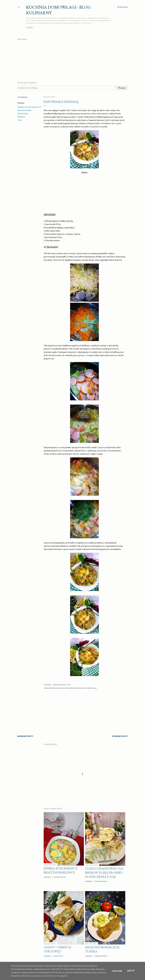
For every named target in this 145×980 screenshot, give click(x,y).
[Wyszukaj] (122, 7)
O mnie (30, 27)
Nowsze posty (25, 736)
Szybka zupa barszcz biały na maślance (61, 870)
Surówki (76, 27)
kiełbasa (21, 117)
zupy (20, 120)
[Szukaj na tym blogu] (66, 88)
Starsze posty (120, 736)
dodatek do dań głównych (29, 107)
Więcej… (106, 27)
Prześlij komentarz (59, 877)
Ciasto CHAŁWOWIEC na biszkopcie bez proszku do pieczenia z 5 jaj (104, 873)
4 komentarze (58, 956)
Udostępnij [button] (22, 97)
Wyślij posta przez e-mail (62, 685)
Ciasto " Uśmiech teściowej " (57, 949)
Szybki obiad (63, 27)
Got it (131, 971)
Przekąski (96, 27)
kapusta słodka (24, 110)
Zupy (53, 27)
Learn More (117, 971)
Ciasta (86, 27)
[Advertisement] (72, 59)
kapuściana (22, 113)
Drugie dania (42, 27)
